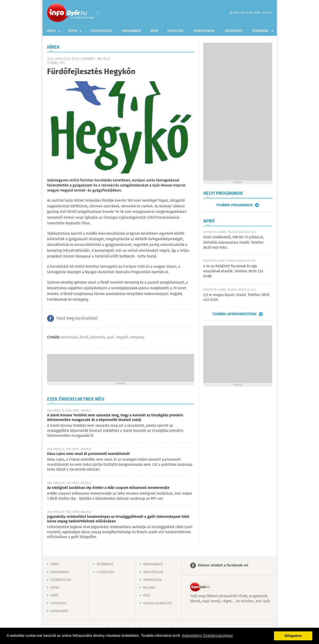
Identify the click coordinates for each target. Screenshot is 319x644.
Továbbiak (260, 31)
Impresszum (152, 580)
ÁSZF (147, 596)
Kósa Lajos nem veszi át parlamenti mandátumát (88, 454)
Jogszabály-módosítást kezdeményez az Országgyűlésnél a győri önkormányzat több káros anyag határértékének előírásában (118, 519)
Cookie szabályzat (158, 603)
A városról (106, 572)
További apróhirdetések (234, 314)
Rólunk (149, 588)
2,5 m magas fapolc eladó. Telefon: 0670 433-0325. (236, 297)
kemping (137, 337)
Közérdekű (233, 31)
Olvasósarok (204, 31)
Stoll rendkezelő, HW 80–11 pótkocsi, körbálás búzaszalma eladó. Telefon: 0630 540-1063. (234, 243)
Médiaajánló (153, 564)
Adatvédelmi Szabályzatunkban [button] (207, 636)
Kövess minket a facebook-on (223, 565)
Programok (131, 31)
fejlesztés (98, 337)
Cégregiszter (101, 31)
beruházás (69, 337)
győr (111, 337)
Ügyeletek (175, 31)
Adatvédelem (153, 572)
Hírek (51, 31)
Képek (73, 31)
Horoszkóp (59, 611)
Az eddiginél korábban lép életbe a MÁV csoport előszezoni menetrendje (108, 488)
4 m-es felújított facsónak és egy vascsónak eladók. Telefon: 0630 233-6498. (234, 271)
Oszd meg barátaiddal (77, 318)
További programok (234, 205)
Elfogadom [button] (293, 636)
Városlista (97, 13)
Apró (154, 31)
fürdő (84, 337)
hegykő (122, 337)
